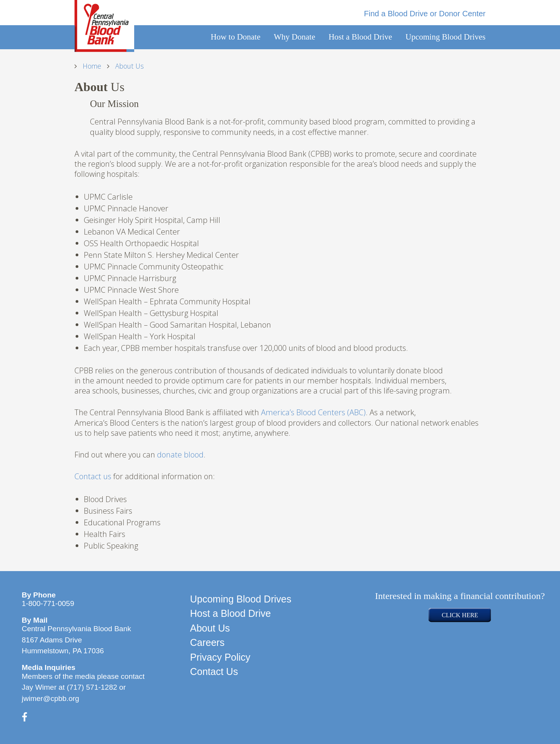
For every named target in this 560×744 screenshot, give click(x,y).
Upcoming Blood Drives (446, 37)
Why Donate (295, 37)
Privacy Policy (220, 657)
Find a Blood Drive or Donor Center (425, 14)
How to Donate (235, 37)
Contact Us (214, 671)
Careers (207, 642)
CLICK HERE (460, 615)
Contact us (93, 476)
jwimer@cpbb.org (50, 698)
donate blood (180, 455)
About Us (210, 628)
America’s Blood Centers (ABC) (313, 412)
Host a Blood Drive (360, 37)
